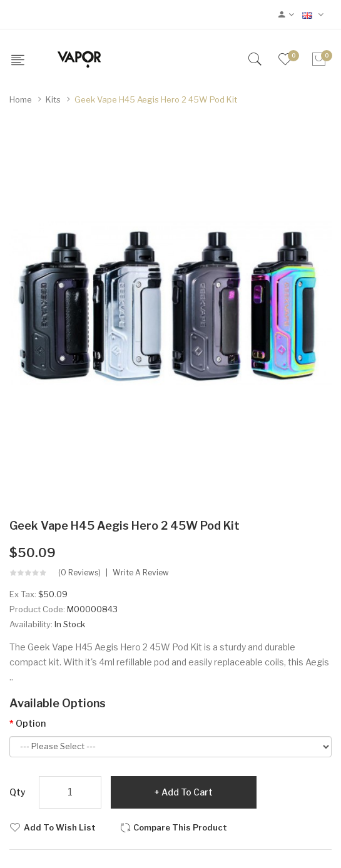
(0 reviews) (79, 573)
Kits (53, 99)
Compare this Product (180, 827)
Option (31, 723)
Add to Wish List (60, 827)
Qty (18, 792)
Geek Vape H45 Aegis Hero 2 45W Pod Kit (156, 99)
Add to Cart (187, 792)
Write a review (141, 573)
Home (21, 99)
